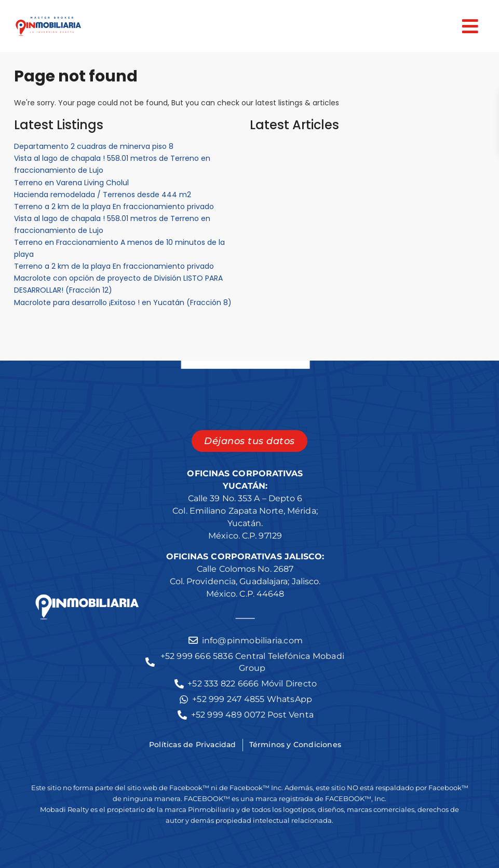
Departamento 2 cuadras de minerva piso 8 (94, 146)
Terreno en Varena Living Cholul (71, 183)
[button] (288, 26)
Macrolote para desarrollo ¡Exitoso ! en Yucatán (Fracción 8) (123, 302)
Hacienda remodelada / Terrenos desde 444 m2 (103, 195)
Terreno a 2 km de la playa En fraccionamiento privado (114, 206)
